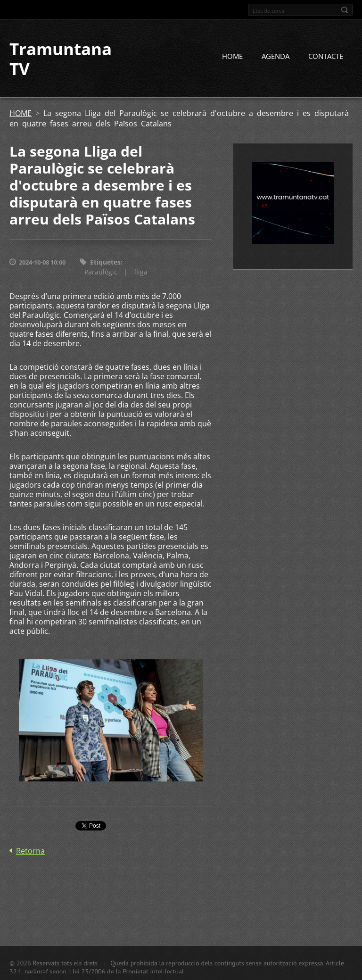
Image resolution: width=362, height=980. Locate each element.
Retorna (30, 851)
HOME (232, 56)
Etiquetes (105, 262)
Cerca (345, 10)
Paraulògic (101, 272)
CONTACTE (326, 56)
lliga (141, 272)
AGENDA (276, 56)
